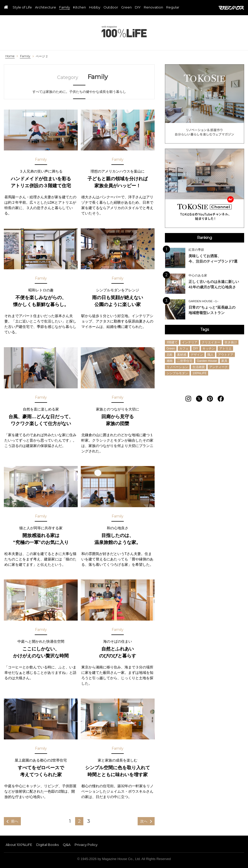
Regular (173, 7)
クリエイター (211, 342)
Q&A (67, 845)
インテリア (190, 342)
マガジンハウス (231, 8)
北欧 (170, 355)
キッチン (209, 348)
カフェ (184, 348)
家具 (224, 361)
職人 (210, 355)
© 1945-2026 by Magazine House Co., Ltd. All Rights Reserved (124, 859)
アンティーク (218, 367)
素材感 (182, 355)
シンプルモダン (177, 373)
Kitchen (79, 7)
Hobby (95, 7)
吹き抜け (231, 342)
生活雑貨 (199, 367)
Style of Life (22, 7)
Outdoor (111, 7)
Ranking (205, 238)
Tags (205, 329)
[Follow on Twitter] (199, 399)
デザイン (197, 355)
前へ (15, 821)
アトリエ (225, 348)
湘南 (170, 361)
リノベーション (177, 367)
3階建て (172, 342)
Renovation (153, 7)
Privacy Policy (86, 845)
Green (126, 7)
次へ (144, 821)
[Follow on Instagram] (188, 399)
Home (10, 56)
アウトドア (226, 355)
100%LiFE (124, 32)
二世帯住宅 (185, 361)
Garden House (207, 361)
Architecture (46, 7)
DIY (138, 7)
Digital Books (47, 845)
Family (65, 7)
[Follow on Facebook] (221, 399)
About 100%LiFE (19, 845)
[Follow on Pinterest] (210, 399)
